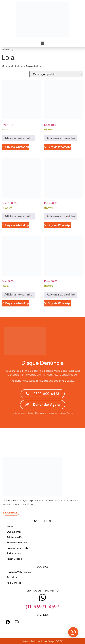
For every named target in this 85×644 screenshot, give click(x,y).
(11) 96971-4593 (43, 607)
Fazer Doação (14, 559)
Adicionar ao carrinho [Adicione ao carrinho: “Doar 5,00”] (18, 295)
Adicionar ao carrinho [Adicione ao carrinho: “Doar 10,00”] (61, 138)
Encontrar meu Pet (17, 543)
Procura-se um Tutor (18, 548)
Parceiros (12, 577)
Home (10, 526)
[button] (42, 43)
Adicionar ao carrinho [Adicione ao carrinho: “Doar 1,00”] (18, 138)
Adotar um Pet (15, 537)
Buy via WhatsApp (17, 147)
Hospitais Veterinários (19, 572)
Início (5, 49)
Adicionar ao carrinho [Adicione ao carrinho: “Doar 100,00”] (18, 216)
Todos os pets (14, 553)
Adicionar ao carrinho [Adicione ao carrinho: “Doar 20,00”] (61, 216)
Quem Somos (14, 532)
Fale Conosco (14, 583)
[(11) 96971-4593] (42, 597)
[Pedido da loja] (56, 74)
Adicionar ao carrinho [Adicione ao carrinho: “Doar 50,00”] (61, 295)
